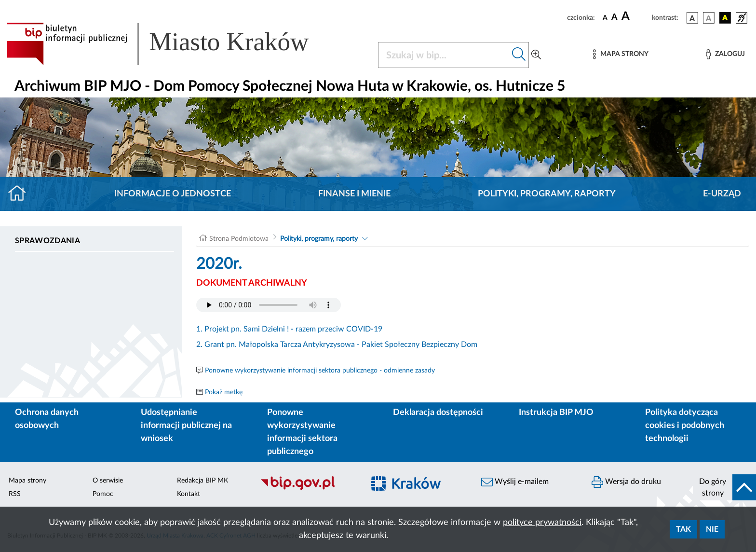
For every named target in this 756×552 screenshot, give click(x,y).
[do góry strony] (724, 487)
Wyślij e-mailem (515, 482)
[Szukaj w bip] (519, 55)
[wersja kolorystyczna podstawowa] (692, 18)
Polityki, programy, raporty (547, 194)
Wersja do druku (626, 482)
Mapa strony (27, 481)
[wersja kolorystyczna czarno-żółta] (725, 18)
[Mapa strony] (621, 54)
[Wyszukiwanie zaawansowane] (536, 55)
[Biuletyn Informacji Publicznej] (307, 489)
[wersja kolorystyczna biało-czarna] (709, 18)
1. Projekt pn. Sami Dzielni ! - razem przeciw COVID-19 (289, 329)
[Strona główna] (21, 194)
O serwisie (108, 481)
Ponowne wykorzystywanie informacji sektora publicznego (302, 432)
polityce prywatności (542, 523)
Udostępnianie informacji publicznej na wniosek (186, 426)
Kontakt (189, 494)
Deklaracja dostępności (438, 413)
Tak (683, 529)
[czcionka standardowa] (605, 17)
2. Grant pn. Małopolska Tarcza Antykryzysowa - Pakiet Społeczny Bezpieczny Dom (337, 345)
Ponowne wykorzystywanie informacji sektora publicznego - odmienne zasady (320, 371)
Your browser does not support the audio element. (269, 305)
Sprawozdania (47, 241)
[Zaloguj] (725, 54)
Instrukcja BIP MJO (556, 413)
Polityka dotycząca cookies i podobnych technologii (685, 426)
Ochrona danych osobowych (47, 419)
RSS (15, 494)
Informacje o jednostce (173, 194)
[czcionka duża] (635, 16)
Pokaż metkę (224, 392)
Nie (712, 529)
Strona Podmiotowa (239, 239)
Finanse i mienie (354, 194)
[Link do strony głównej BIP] (172, 44)
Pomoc (103, 494)
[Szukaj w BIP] (444, 55)
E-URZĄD (722, 194)
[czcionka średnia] (614, 18)
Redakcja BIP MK (202, 481)
